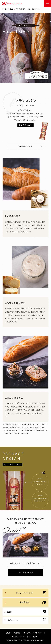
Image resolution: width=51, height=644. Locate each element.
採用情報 (17, 633)
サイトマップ (33, 637)
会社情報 (9, 633)
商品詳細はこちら (26, 147)
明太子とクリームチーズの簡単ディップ (25, 563)
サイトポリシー (38, 633)
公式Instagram (27, 620)
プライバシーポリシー (19, 637)
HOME (5, 9)
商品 (11, 9)
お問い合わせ (26, 633)
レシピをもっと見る (26, 572)
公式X (27, 611)
